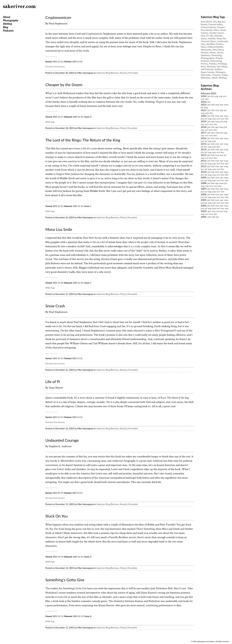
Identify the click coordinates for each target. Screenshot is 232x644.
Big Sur (221, 21)
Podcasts (8, 30)
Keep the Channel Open (213, 40)
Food (223, 30)
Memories (206, 50)
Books (123, 73)
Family (209, 30)
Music (213, 52)
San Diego (222, 66)
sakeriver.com (19, 6)
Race (203, 66)
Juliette (212, 38)
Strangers (221, 72)
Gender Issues (216, 33)
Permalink (133, 73)
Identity (219, 36)
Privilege (222, 64)
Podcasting (216, 61)
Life (203, 44)
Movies (205, 52)
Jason (204, 38)
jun (202, 119)
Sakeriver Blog (103, 73)
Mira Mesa (218, 50)
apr (222, 104)
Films (122, 128)
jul (213, 96)
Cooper (221, 27)
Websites (206, 78)
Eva (203, 30)
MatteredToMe (215, 47)
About (7, 17)
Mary (204, 47)
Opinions (206, 55)
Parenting (217, 55)
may (226, 104)
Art (215, 21)
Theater (216, 75)
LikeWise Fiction (215, 44)
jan (209, 96)
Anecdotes (206, 21)
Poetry (204, 64)
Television (206, 75)
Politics (213, 64)
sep (221, 96)
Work (215, 78)
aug (216, 96)
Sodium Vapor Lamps (212, 71)
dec (207, 99)
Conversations (208, 27)
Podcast (205, 61)
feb (213, 104)
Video (225, 75)
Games (204, 33)
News (220, 52)
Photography (11, 20)
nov (203, 99)
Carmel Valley (216, 24)
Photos (219, 58)
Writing (7, 24)
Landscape (222, 41)
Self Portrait (207, 69)
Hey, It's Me (207, 36)
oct (225, 96)
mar (217, 104)
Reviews (115, 73)
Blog (6, 27)
